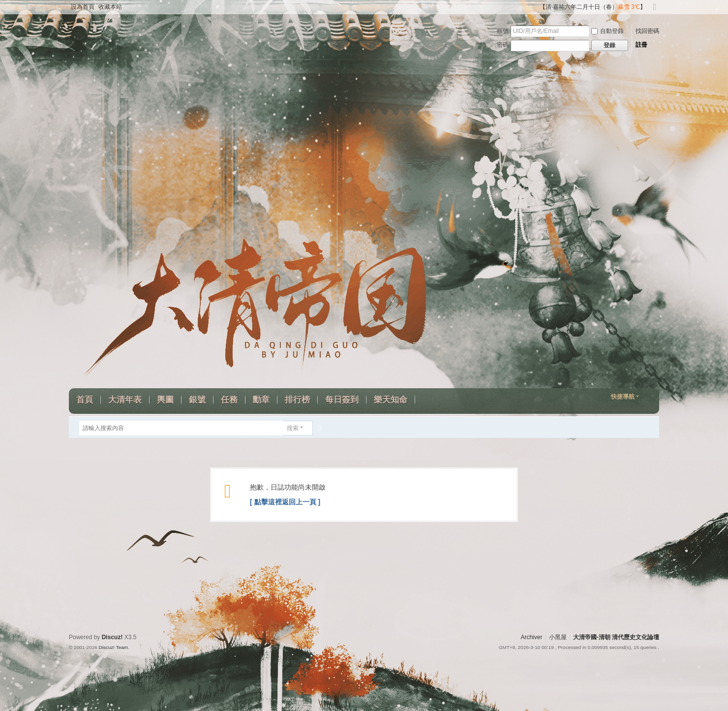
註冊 (641, 45)
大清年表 (125, 400)
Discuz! (112, 637)
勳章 (261, 400)
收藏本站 (110, 7)
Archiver (531, 637)
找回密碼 (647, 31)
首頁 (85, 400)
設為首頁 (83, 7)
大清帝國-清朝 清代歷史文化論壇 (616, 637)
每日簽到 (342, 400)
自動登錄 (607, 31)
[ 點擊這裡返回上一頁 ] (285, 502)
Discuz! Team (113, 647)
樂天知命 (391, 400)
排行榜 (297, 400)
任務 (229, 400)
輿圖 (165, 400)
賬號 (503, 31)
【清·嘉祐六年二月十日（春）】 (593, 7)
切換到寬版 (655, 11)
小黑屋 (558, 637)
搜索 (293, 428)
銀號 (197, 400)
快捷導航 (623, 397)
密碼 (503, 45)
